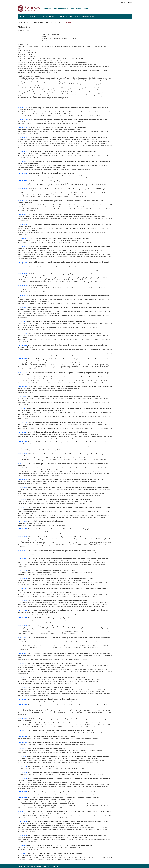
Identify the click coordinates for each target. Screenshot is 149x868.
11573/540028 (22, 479)
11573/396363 (22, 742)
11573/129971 (22, 588)
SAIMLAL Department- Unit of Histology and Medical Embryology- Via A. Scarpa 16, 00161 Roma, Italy (56, 16)
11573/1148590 (23, 296)
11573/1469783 (23, 224)
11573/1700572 (23, 137)
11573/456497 (22, 618)
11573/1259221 (23, 274)
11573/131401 (22, 812)
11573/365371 (22, 663)
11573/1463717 (23, 238)
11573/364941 (22, 559)
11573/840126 (22, 333)
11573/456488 (22, 610)
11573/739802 (22, 359)
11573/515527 (22, 432)
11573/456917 (22, 499)
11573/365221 (22, 756)
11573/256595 (22, 798)
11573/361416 (22, 487)
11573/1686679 (23, 161)
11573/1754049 (23, 120)
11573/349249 (22, 626)
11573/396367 (22, 792)
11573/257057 (22, 822)
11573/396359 (22, 772)
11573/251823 (22, 705)
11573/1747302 (23, 108)
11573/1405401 (23, 215)
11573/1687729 (23, 181)
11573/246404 (22, 835)
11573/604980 (22, 396)
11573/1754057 (23, 151)
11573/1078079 (23, 286)
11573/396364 (22, 766)
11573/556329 (22, 373)
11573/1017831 (23, 387)
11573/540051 (22, 408)
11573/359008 (22, 600)
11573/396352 (22, 737)
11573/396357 (22, 699)
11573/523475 (22, 464)
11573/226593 (22, 537)
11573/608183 (22, 442)
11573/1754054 (23, 127)
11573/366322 (22, 687)
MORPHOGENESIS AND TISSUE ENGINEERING (37, 22)
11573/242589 (22, 778)
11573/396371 (22, 748)
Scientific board (55, 22)
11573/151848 (22, 845)
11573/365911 (22, 653)
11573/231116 (22, 638)
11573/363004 (22, 578)
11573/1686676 (23, 719)
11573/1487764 (23, 262)
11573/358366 (22, 677)
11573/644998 (22, 345)
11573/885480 (22, 307)
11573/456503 (22, 570)
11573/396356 (22, 731)
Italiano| (126, 2)
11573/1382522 (23, 246)
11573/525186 (22, 422)
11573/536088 (22, 454)
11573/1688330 (23, 189)
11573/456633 (22, 529)
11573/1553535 (23, 201)
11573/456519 (22, 521)
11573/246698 (22, 853)
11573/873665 (22, 321)
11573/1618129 (23, 173)
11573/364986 (22, 507)
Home (20, 22)
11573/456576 (22, 551)
